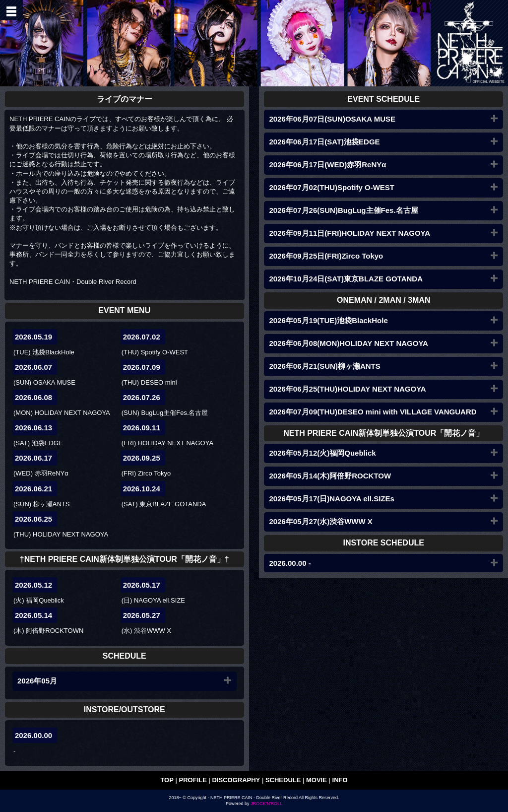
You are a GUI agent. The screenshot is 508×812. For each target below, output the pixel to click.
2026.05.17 (142, 585)
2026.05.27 (142, 615)
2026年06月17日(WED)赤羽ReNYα (327, 165)
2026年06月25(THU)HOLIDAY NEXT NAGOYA (347, 389)
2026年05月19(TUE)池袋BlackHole (328, 320)
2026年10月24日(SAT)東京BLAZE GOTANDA (346, 279)
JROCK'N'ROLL (266, 804)
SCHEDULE (283, 780)
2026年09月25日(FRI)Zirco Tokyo (326, 256)
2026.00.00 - (290, 563)
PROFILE (193, 780)
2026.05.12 (33, 585)
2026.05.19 (33, 337)
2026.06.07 (33, 367)
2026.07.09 (142, 367)
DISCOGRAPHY (236, 780)
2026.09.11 (142, 428)
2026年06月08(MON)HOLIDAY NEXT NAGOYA (348, 343)
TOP (167, 780)
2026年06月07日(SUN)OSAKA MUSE (332, 119)
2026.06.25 (33, 519)
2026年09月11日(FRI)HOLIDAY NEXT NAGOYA (349, 233)
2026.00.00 (33, 735)
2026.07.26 (142, 397)
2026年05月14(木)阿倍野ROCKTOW (330, 476)
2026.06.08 (33, 397)
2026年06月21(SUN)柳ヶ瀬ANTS (324, 366)
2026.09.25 (142, 458)
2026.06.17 (33, 458)
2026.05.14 (33, 615)
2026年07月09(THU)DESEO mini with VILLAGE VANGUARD (373, 412)
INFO (340, 780)
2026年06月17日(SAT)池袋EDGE (324, 142)
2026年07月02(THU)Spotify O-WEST (332, 187)
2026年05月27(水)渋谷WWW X (320, 521)
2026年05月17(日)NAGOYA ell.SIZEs (331, 499)
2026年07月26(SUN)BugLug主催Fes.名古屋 (343, 210)
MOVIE (317, 780)
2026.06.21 (33, 489)
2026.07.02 (142, 337)
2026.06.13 (33, 428)
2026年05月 (37, 681)
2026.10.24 (142, 489)
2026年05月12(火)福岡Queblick (322, 453)
